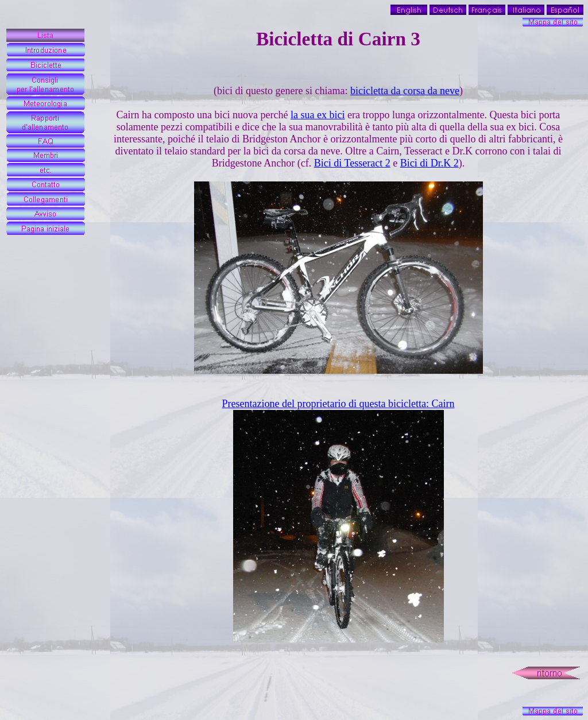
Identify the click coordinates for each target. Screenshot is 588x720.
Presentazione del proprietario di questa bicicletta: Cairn (339, 404)
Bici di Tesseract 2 (352, 163)
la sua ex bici (318, 115)
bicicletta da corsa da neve (405, 91)
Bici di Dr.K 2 (430, 163)
